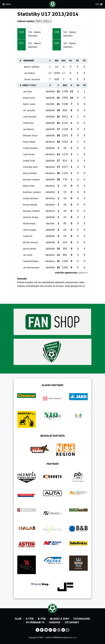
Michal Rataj (29, 224)
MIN (65, 85)
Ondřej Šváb (29, 161)
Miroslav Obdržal (31, 211)
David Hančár (30, 249)
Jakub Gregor (30, 230)
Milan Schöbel (30, 173)
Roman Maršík (30, 205)
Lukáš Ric (28, 236)
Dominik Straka (31, 217)
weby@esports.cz (75, 286)
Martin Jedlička (32, 67)
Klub (18, 619)
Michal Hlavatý (30, 242)
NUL (64, 61)
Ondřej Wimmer (31, 198)
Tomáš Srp (28, 123)
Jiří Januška (29, 110)
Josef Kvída (29, 154)
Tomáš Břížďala (31, 261)
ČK (84, 61)
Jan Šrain (28, 92)
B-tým (42, 619)
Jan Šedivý (29, 73)
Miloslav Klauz (30, 136)
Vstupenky (72, 622)
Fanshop (55, 622)
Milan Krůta (29, 186)
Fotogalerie (82, 619)
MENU (8, 4)
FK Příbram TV (35, 622)
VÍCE (97, 4)
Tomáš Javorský (32, 79)
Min (57, 61)
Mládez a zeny (60, 619)
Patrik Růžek (29, 142)
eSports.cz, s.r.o (70, 637)
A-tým (30, 619)
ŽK (77, 61)
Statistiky (33, 36)
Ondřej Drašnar (30, 148)
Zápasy (37, 32)
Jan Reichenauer (31, 268)
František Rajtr (30, 167)
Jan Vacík (28, 255)
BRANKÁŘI (29, 61)
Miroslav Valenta (31, 180)
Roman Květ (29, 98)
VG (70, 61)
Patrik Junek (29, 104)
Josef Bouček (30, 117)
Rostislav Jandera (32, 192)
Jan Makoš (28, 129)
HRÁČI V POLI (29, 85)
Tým (30, 32)
